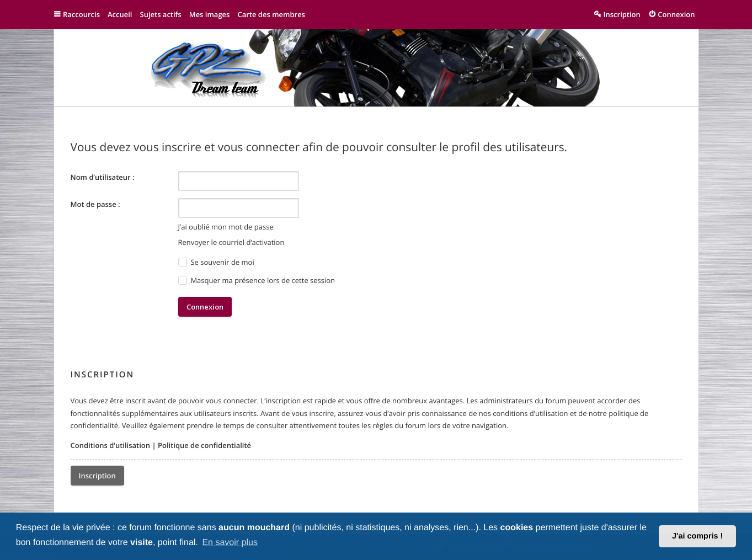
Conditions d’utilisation (111, 445)
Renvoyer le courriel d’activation (231, 242)
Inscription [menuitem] (622, 14)
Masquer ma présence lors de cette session (257, 281)
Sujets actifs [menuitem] (160, 14)
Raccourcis (81, 14)
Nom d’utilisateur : (103, 177)
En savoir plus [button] (230, 543)
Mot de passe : (95, 204)
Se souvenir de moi (216, 262)
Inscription (97, 476)
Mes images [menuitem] (210, 14)
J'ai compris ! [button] (697, 536)
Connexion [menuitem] (676, 14)
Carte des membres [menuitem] (271, 14)
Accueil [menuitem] (120, 14)
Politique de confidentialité (204, 445)
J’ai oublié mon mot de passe (226, 227)
